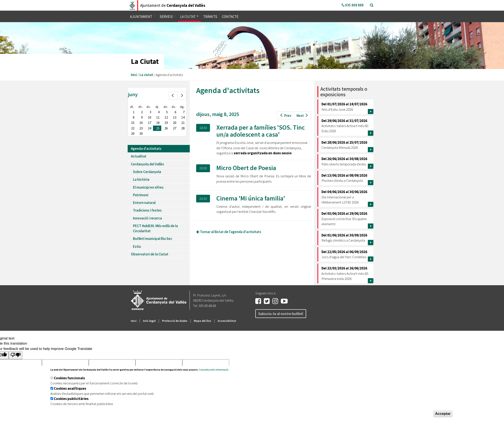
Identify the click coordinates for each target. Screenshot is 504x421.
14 (183, 117)
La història (141, 179)
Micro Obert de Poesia (246, 168)
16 (141, 123)
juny (133, 94)
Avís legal (149, 321)
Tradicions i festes (147, 210)
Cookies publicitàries (71, 399)
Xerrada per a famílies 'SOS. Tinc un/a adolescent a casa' (261, 131)
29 (133, 133)
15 (133, 123)
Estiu (137, 246)
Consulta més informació (214, 370)
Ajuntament (142, 17)
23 (141, 128)
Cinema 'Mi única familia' (251, 198)
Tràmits (210, 17)
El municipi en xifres (148, 187)
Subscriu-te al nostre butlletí (281, 314)
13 (175, 117)
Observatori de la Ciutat (150, 254)
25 (158, 128)
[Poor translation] (16, 355)
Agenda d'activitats (146, 149)
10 (150, 117)
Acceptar (443, 414)
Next (302, 116)
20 (175, 123)
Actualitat (139, 156)
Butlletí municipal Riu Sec (153, 239)
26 (166, 128)
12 (166, 117)
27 (175, 128)
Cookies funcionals (69, 378)
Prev (286, 116)
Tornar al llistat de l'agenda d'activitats (229, 232)
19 (166, 123)
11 (158, 117)
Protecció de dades (175, 321)
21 (183, 123)
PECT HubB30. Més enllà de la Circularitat (155, 228)
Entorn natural (144, 203)
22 (133, 128)
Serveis (168, 17)
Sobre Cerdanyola (147, 172)
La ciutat (189, 17)
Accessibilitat (227, 321)
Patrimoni (141, 195)
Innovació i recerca (147, 218)
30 (141, 133)
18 (158, 123)
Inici (134, 75)
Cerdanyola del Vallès (147, 164)
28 (183, 128)
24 (150, 128)
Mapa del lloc (203, 321)
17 (150, 123)
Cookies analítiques (70, 388)
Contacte (230, 17)
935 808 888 (353, 5)
